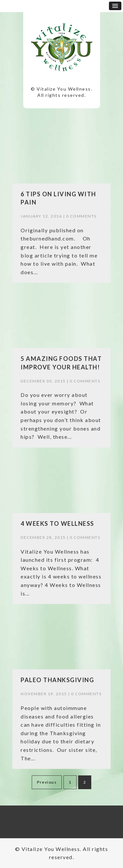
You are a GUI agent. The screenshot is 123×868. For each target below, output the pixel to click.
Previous (47, 782)
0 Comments (81, 216)
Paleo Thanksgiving (57, 680)
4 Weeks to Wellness (57, 523)
